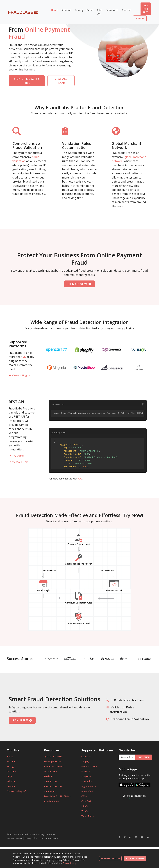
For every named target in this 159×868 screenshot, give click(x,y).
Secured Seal (51, 771)
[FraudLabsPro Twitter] (125, 837)
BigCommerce (89, 786)
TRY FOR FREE (146, 9)
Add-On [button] (100, 12)
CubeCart (86, 801)
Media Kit (49, 776)
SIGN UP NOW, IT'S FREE (27, 81)
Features (11, 761)
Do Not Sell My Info (17, 791)
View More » (88, 816)
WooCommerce (89, 766)
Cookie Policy (69, 863)
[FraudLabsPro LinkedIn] (148, 837)
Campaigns (50, 791)
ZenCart (85, 811)
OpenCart (86, 756)
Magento (86, 776)
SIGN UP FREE (22, 720)
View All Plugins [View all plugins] (19, 375)
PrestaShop (87, 781)
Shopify (85, 761)
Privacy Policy (31, 838)
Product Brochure (53, 786)
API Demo (12, 771)
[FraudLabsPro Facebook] (119, 837)
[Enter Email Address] (127, 757)
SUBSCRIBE (144, 757)
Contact (127, 10)
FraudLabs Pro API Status (57, 796)
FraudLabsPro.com (29, 834)
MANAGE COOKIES (110, 858)
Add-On (11, 781)
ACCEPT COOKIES (135, 858)
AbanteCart (87, 791)
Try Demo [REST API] (16, 456)
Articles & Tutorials (54, 766)
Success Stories (20, 659)
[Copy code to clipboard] (143, 404)
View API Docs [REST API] (19, 462)
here (80, 479)
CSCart (85, 796)
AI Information (51, 801)
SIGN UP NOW (79, 284)
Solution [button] (66, 10)
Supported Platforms (18, 344)
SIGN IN (140, 18)
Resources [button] (112, 10)
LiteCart (85, 806)
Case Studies (51, 781)
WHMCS (86, 771)
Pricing (79, 10)
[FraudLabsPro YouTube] (142, 837)
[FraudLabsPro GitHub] (136, 837)
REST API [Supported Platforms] (16, 402)
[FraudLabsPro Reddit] (130, 837)
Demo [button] (90, 10)
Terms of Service (15, 838)
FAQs (10, 776)
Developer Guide (53, 761)
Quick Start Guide (53, 756)
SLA (41, 838)
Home (55, 10)
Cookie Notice (51, 838)
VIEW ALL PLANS (61, 81)
